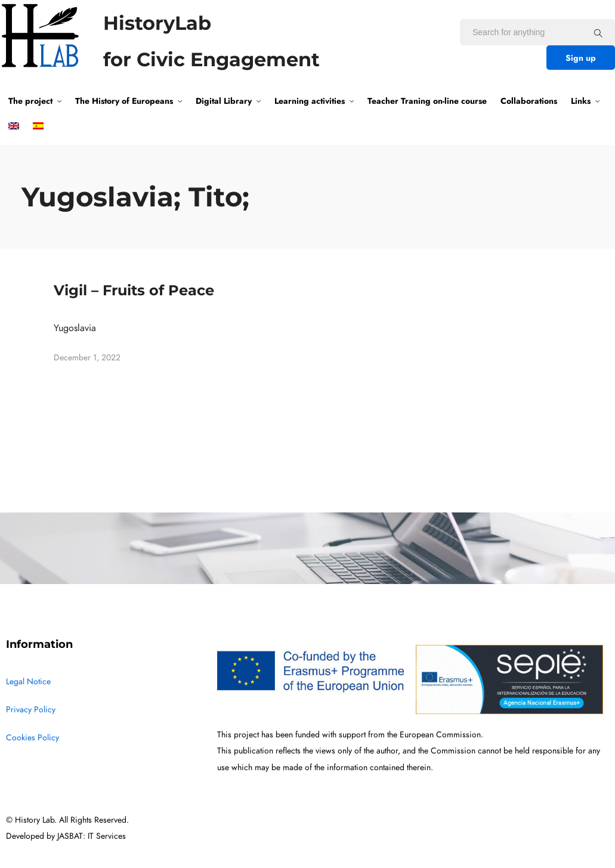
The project (30, 101)
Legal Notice (28, 682)
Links (581, 101)
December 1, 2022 (87, 358)
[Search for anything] (598, 33)
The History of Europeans (124, 101)
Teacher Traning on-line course (427, 101)
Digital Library (224, 101)
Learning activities (310, 101)
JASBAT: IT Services (92, 836)
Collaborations (529, 101)
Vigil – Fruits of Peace (134, 290)
